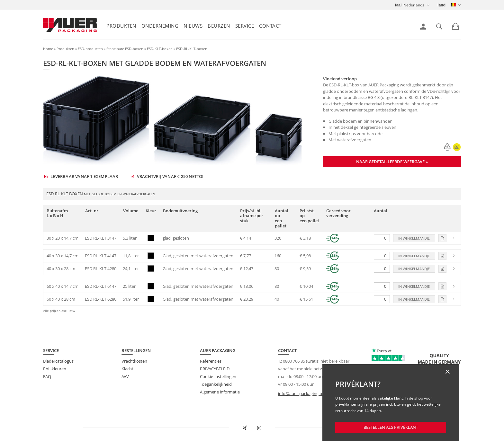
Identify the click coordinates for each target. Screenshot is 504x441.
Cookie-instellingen (218, 376)
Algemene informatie (220, 392)
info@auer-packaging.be (301, 393)
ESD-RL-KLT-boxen (192, 49)
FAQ (47, 376)
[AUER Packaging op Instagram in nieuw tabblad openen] (259, 428)
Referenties (211, 361)
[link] (423, 27)
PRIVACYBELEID (215, 369)
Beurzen (219, 26)
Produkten (121, 26)
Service (245, 26)
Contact (270, 26)
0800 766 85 (294, 361)
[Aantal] (382, 238)
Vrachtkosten (134, 361)
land (441, 5)
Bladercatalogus (58, 361)
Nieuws (193, 26)
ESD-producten (90, 49)
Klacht (127, 369)
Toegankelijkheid (216, 384)
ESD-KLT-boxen (160, 49)
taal (398, 5)
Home (48, 49)
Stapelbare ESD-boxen (125, 49)
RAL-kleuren (55, 369)
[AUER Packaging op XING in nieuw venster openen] (245, 428)
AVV (125, 376)
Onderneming (160, 26)
